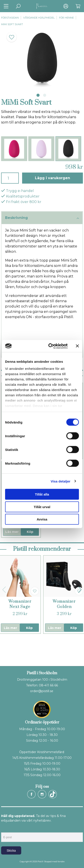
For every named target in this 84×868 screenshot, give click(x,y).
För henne (66, 18)
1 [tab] (38, 95)
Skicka (11, 851)
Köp (30, 532)
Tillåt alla (42, 494)
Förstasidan (10, 18)
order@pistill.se (42, 691)
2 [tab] (45, 95)
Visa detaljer (60, 481)
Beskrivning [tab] (42, 218)
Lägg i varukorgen (52, 178)
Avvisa (42, 519)
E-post (5, 829)
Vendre (61, 861)
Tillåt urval (42, 507)
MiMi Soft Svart (12, 24)
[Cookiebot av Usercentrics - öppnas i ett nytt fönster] (50, 346)
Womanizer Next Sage (20, 604)
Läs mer (12, 532)
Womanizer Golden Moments (64, 607)
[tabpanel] (42, 58)
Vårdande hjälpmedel (39, 18)
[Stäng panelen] (77, 346)
